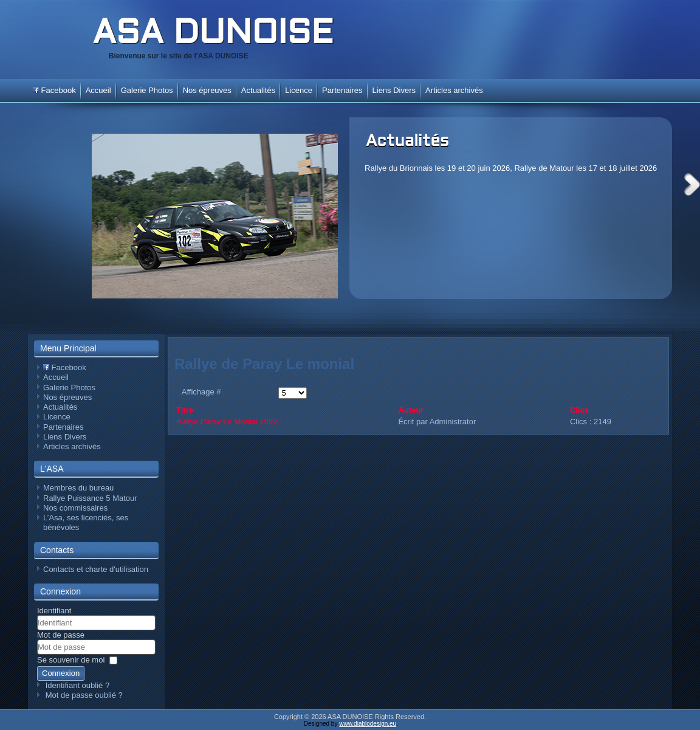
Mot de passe (61, 635)
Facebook (54, 90)
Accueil (98, 90)
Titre (185, 410)
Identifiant (54, 611)
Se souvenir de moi (71, 660)
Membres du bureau (78, 488)
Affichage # (201, 392)
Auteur (411, 410)
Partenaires (342, 90)
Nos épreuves (207, 90)
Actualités (407, 142)
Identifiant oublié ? (78, 685)
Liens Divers (394, 90)
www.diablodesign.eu (368, 724)
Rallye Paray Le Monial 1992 (227, 422)
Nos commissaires (75, 508)
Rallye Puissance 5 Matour (90, 498)
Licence (299, 90)
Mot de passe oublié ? (84, 695)
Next (692, 184)
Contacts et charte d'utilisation (96, 569)
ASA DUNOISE (213, 35)
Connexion (61, 673)
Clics (579, 410)
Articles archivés (454, 90)
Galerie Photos (147, 90)
